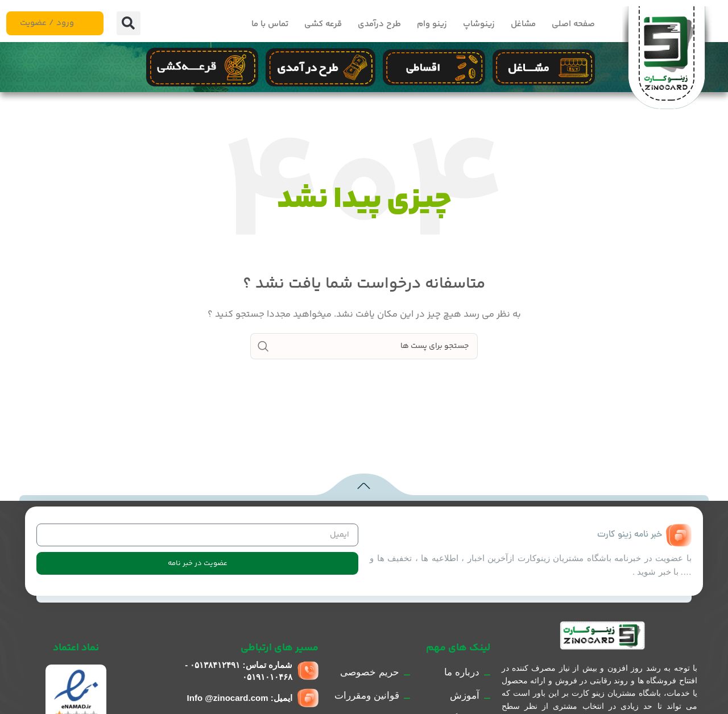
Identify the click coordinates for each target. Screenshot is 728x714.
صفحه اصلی (573, 24)
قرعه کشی (323, 24)
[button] (129, 23)
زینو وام (432, 24)
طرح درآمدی (379, 24)
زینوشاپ (479, 24)
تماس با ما (270, 24)
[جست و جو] (364, 346)
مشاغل (523, 24)
